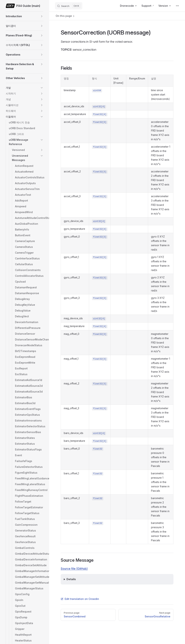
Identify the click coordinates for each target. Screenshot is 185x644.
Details (71, 579)
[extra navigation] (177, 6)
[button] (42, 16)
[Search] (69, 6)
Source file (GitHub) (74, 569)
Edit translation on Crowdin (80, 599)
